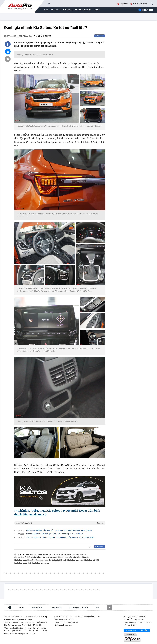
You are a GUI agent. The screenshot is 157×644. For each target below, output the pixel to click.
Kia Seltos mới (41, 560)
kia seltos (47, 554)
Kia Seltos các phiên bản (24, 560)
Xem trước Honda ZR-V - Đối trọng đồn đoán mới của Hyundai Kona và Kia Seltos (60, 537)
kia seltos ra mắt (65, 557)
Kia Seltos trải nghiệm (41, 563)
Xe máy (97, 10)
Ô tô (46, 10)
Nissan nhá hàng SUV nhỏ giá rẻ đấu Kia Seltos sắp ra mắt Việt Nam (55, 534)
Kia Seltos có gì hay (75, 560)
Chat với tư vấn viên (137, 631)
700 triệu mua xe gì (80, 554)
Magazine (124, 4)
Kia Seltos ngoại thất (23, 563)
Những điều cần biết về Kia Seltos (28, 557)
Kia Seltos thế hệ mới (57, 560)
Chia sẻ (100, 36)
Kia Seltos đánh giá (81, 557)
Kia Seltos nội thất (92, 560)
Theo (60, 523)
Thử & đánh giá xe (42, 36)
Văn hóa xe (68, 10)
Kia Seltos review (50, 557)
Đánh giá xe (56, 10)
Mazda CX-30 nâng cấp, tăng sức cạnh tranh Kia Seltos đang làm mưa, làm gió (59, 530)
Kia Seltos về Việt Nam (62, 554)
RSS (97, 608)
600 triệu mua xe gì (34, 554)
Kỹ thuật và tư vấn (83, 10)
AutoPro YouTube (140, 4)
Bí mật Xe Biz (146, 10)
